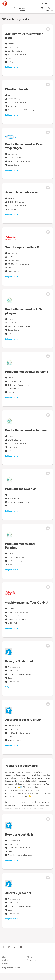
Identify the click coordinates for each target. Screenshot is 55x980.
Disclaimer (6, 963)
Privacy (29, 957)
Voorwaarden (31, 960)
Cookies (5, 960)
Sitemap (5, 957)
